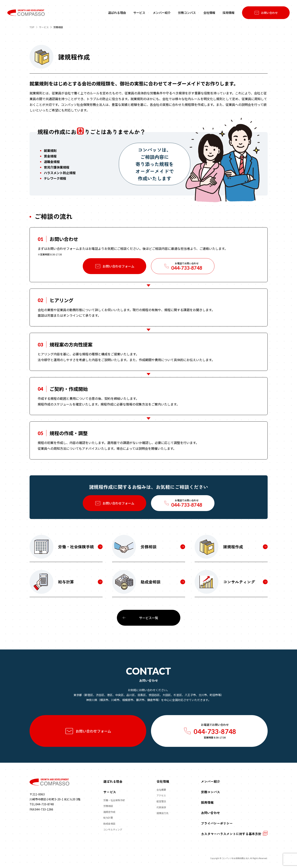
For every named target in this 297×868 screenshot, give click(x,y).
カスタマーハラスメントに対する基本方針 (231, 834)
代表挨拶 (161, 807)
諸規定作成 (109, 812)
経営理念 (161, 801)
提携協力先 (162, 813)
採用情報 (207, 802)
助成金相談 (109, 823)
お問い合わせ (210, 813)
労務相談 (108, 806)
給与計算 (108, 818)
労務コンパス (210, 792)
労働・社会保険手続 (114, 800)
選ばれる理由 (113, 781)
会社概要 (161, 790)
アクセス (161, 796)
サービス (110, 792)
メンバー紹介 (210, 781)
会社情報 (163, 781)
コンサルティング (113, 829)
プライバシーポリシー (217, 823)
